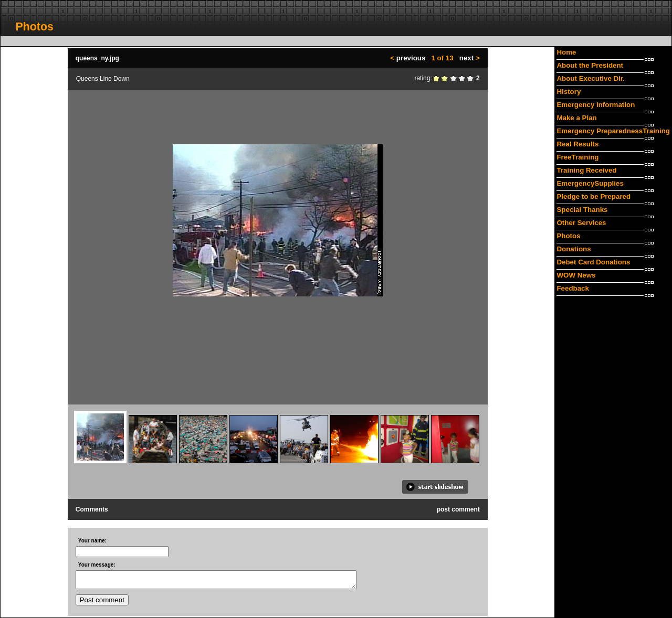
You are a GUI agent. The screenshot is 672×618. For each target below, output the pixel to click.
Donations (574, 249)
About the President (590, 65)
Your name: (92, 539)
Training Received (586, 170)
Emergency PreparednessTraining (613, 131)
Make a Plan (576, 118)
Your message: (97, 563)
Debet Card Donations (593, 262)
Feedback (573, 288)
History (569, 92)
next (466, 56)
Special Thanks (582, 210)
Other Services (581, 223)
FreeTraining (577, 157)
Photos (568, 236)
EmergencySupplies (590, 183)
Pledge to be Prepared (594, 196)
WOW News (576, 275)
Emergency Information (596, 105)
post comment (458, 508)
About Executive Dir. (591, 78)
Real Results (577, 144)
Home (566, 52)
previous (411, 56)
